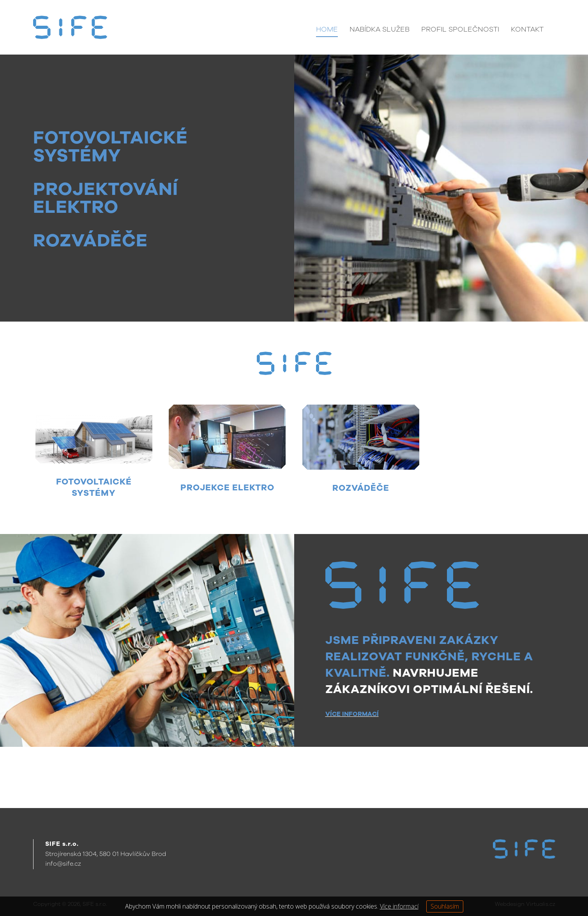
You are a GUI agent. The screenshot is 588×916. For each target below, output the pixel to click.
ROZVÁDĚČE (90, 240)
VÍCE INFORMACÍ (352, 714)
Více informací (399, 906)
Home (327, 29)
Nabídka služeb (380, 29)
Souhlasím (445, 906)
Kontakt (527, 29)
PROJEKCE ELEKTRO (227, 488)
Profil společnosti (460, 29)
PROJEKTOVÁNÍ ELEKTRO (106, 198)
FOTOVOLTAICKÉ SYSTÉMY (110, 147)
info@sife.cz (63, 864)
